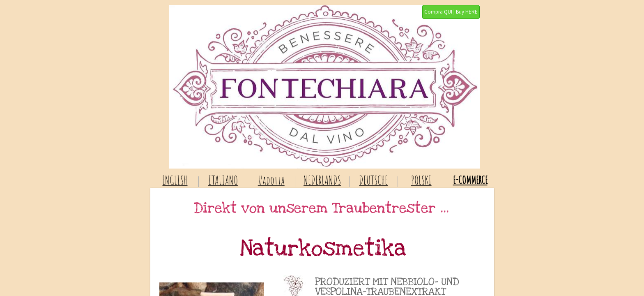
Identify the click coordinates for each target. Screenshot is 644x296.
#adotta (271, 180)
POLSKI (421, 180)
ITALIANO (223, 180)
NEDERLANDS (322, 180)
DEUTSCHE (373, 180)
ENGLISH (175, 180)
